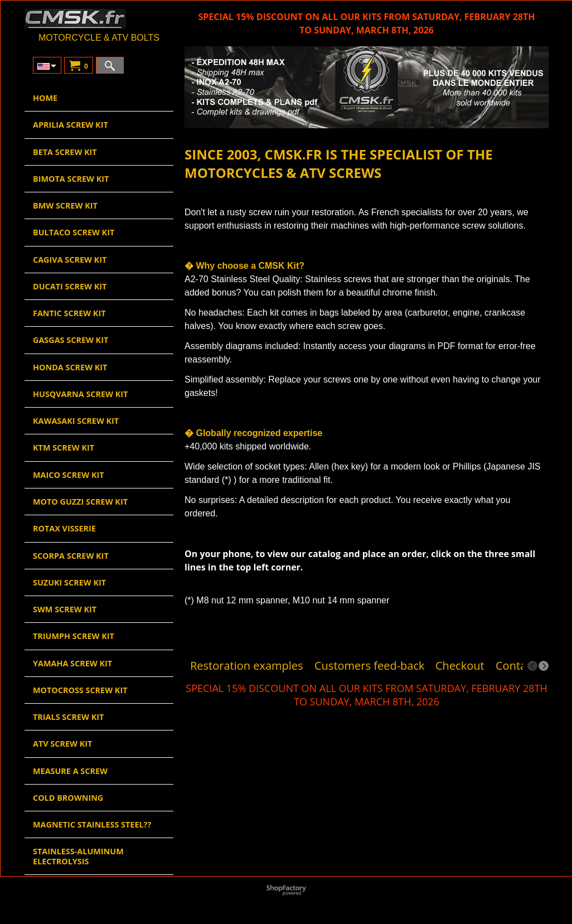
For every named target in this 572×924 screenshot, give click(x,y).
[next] (544, 666)
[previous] (532, 666)
